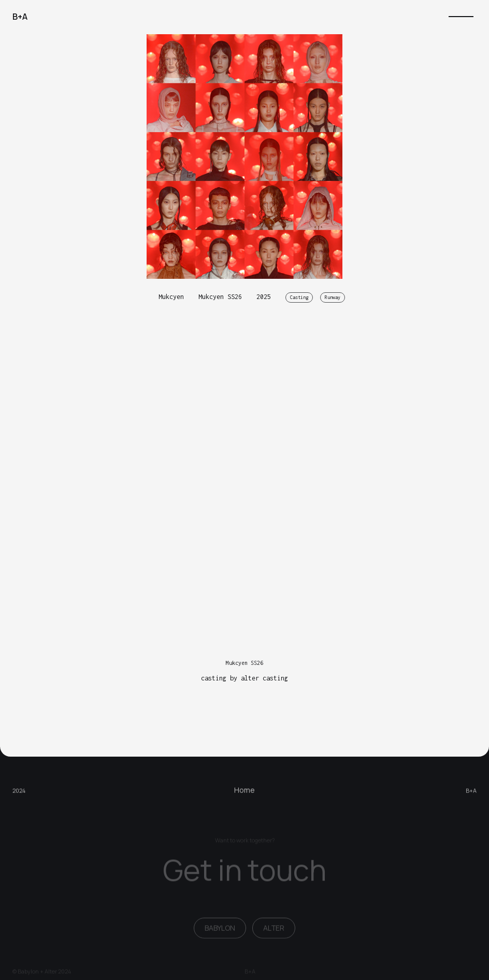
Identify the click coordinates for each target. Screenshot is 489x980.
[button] (461, 17)
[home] (20, 17)
